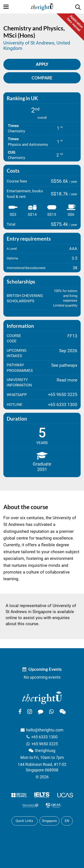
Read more (67, 380)
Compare (42, 78)
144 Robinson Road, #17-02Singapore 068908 (42, 767)
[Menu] (6, 7)
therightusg (45, 751)
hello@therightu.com (45, 730)
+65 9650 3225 (45, 744)
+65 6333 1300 (44, 737)
